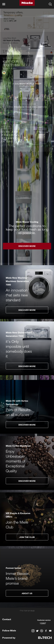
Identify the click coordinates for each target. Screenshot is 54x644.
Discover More (27, 310)
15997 (43, 623)
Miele (27, 3)
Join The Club (27, 537)
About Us (27, 593)
